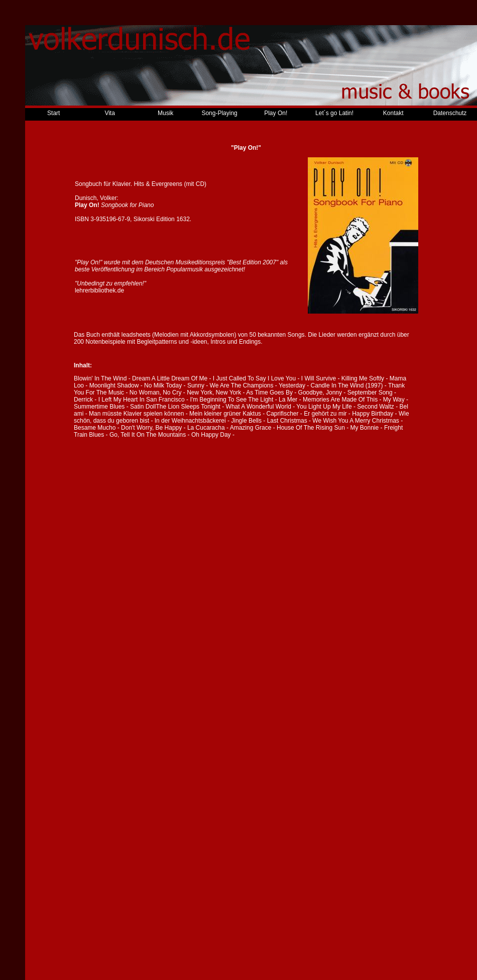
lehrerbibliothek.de (99, 290)
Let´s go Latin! (334, 113)
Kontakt (393, 113)
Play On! (276, 113)
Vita (109, 113)
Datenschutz (450, 113)
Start (53, 113)
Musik (165, 113)
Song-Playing (219, 113)
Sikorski (144, 219)
